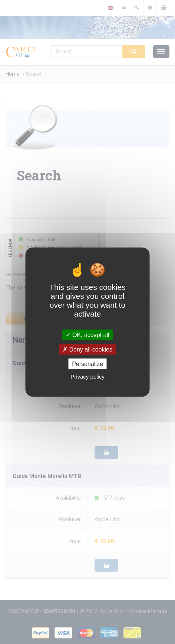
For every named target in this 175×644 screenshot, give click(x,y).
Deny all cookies (87, 349)
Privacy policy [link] (87, 377)
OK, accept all (87, 335)
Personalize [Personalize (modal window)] (87, 364)
